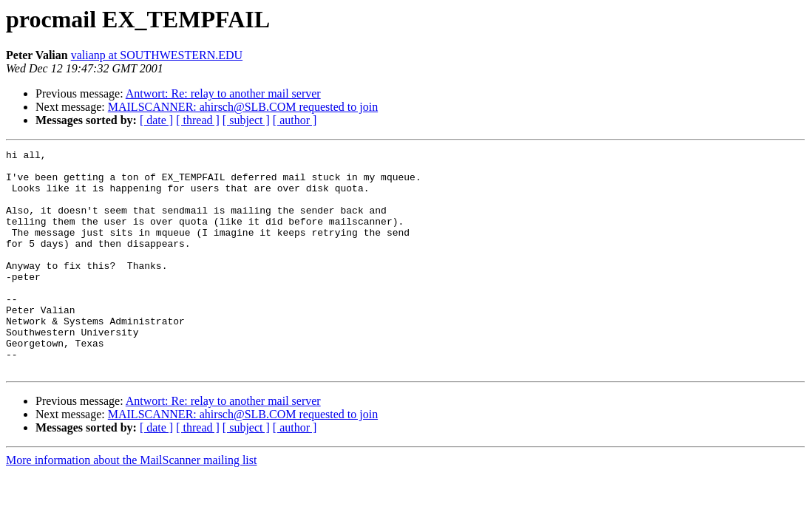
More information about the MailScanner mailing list (131, 504)
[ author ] (295, 120)
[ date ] (156, 120)
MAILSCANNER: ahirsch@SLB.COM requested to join (243, 107)
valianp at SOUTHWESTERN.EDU (157, 55)
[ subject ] (246, 120)
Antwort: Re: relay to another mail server (223, 93)
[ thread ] (198, 120)
